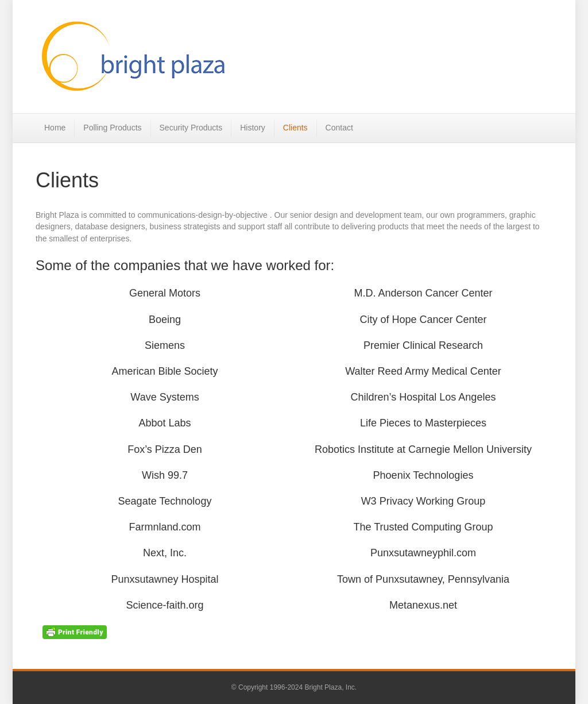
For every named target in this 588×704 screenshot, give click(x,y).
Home (55, 128)
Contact (339, 128)
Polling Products (112, 128)
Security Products (191, 128)
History (253, 128)
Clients (295, 128)
